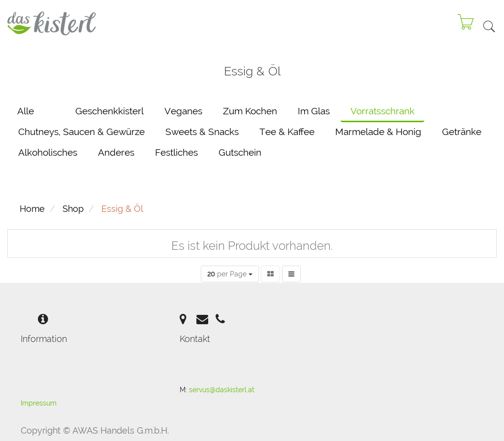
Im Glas (314, 111)
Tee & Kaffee (287, 132)
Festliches (176, 152)
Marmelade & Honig (378, 132)
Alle (26, 111)
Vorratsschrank (382, 111)
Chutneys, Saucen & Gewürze (81, 132)
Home (32, 209)
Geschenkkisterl (110, 111)
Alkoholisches (48, 152)
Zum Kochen (250, 111)
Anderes (116, 152)
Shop (73, 209)
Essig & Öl (122, 209)
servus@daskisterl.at (222, 390)
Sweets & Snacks (202, 132)
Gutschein (240, 152)
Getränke (462, 132)
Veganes (183, 111)
